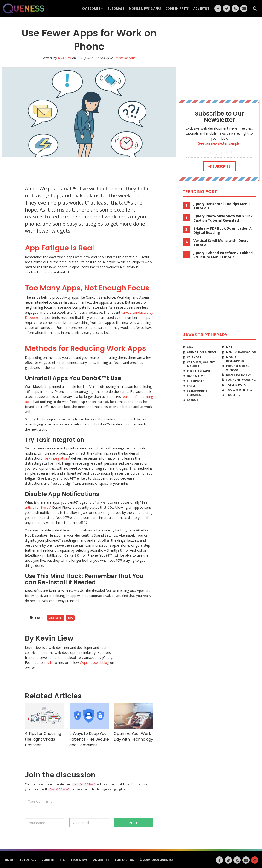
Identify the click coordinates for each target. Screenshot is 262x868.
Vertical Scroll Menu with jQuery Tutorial (221, 243)
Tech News (79, 860)
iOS (70, 618)
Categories (92, 9)
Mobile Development (236, 359)
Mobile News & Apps (145, 9)
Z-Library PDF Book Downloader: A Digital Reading (223, 230)
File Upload (196, 381)
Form (191, 386)
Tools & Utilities (239, 390)
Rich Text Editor (239, 375)
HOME (9, 860)
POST (133, 823)
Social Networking (241, 380)
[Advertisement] (92, 169)
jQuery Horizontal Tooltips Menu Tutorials (221, 206)
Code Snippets (177, 9)
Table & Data (236, 385)
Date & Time (196, 376)
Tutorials (116, 9)
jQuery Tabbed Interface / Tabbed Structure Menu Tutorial (223, 255)
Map (229, 347)
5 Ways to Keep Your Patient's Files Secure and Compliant (89, 725)
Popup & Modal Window (238, 368)
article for (38, 507)
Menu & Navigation (241, 352)
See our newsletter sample (219, 143)
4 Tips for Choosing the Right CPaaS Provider (45, 725)
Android (56, 618)
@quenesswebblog (94, 663)
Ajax (190, 347)
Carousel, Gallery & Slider (201, 364)
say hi (48, 663)
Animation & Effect (202, 352)
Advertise (201, 9)
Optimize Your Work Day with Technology (133, 722)
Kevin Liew (64, 58)
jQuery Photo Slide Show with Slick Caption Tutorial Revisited (223, 218)
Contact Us (124, 860)
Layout (193, 400)
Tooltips (233, 395)
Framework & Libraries (197, 393)
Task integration (55, 458)
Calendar (194, 357)
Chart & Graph (198, 371)
